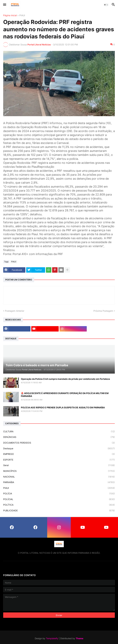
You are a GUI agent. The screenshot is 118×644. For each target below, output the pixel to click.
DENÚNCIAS (59, 437)
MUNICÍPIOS (59, 471)
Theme (79, 638)
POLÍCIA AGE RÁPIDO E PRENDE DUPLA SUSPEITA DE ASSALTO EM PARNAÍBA (63, 407)
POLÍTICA (59, 505)
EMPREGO (59, 454)
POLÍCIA (59, 494)
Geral (59, 465)
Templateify (52, 638)
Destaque (59, 448)
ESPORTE (59, 460)
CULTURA (59, 432)
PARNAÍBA (59, 482)
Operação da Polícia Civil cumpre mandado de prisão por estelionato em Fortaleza (65, 379)
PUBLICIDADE (59, 511)
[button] (4, 5)
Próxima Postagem (103, 311)
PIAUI (22, 15)
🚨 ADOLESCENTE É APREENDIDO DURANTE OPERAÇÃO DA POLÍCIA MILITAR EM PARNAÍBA (65, 395)
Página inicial (10, 15)
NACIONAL (59, 477)
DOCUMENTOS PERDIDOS (59, 443)
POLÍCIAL (59, 499)
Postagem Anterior (15, 311)
